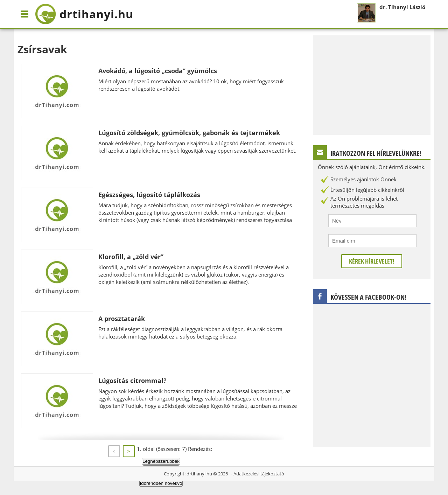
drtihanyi (84, 14)
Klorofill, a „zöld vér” (131, 257)
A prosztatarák (122, 319)
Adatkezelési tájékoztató (259, 474)
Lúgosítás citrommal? (132, 381)
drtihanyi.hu (199, 474)
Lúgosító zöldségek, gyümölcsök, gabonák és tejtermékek (189, 133)
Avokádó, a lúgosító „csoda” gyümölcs (158, 71)
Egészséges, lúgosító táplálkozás (149, 195)
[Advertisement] (372, 84)
